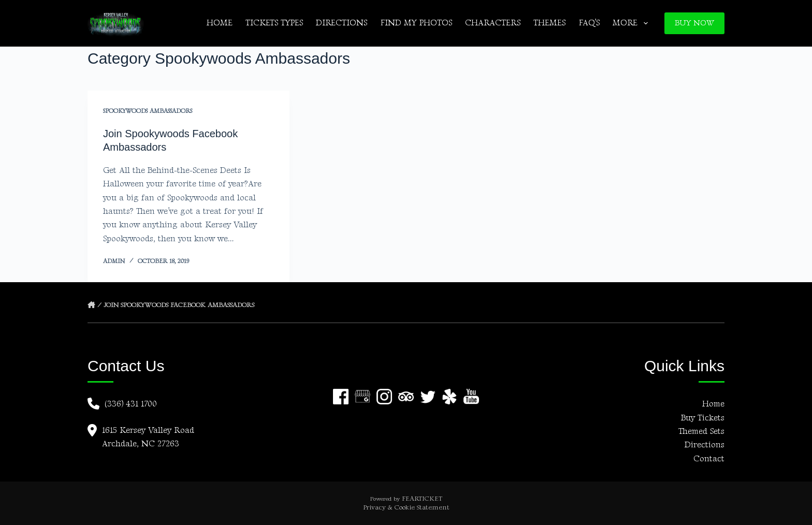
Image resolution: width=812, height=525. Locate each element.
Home (220, 23)
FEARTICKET (422, 499)
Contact (709, 459)
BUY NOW (694, 23)
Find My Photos (416, 23)
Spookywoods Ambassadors (148, 111)
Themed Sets (701, 432)
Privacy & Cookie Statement (406, 507)
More (632, 23)
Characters (493, 23)
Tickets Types (274, 23)
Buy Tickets (703, 418)
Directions (342, 23)
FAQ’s (589, 23)
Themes (549, 23)
